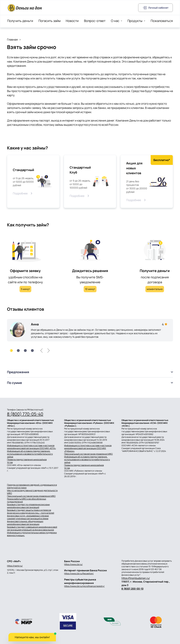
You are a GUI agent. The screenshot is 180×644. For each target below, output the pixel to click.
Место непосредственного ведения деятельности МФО (32, 492)
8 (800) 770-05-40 (25, 414)
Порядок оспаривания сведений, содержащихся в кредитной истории (32, 486)
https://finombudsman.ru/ (136, 578)
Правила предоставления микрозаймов (27, 460)
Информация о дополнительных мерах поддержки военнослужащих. (32, 534)
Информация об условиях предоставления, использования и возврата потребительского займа (30, 454)
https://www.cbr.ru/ (73, 564)
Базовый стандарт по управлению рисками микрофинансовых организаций (28, 506)
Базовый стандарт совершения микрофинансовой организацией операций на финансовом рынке (32, 528)
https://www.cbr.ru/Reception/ (79, 573)
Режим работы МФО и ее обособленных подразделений (27, 500)
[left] (41, 351)
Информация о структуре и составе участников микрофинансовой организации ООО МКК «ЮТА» (31, 447)
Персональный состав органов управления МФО (88, 454)
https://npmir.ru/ (15, 566)
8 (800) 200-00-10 (132, 589)
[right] (49, 351)
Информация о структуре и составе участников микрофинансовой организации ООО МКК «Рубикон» (88, 448)
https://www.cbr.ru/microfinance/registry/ (84, 586)
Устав (10, 462)
